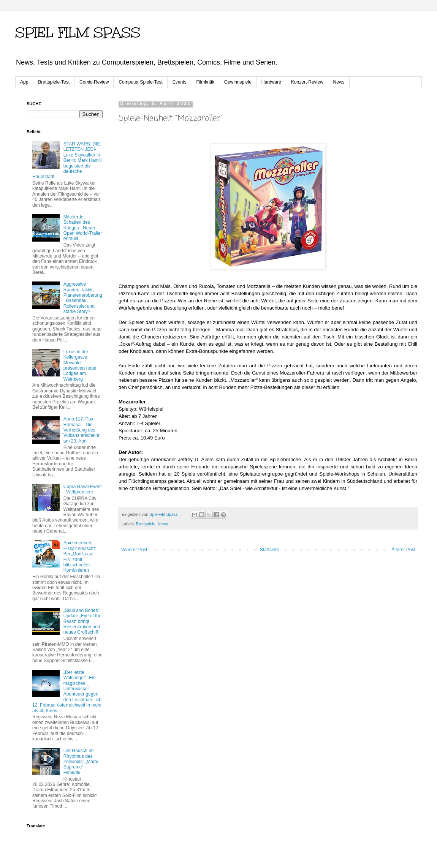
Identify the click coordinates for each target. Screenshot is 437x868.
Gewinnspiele (238, 82)
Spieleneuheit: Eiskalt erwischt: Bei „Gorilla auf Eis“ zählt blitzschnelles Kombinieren (80, 557)
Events (180, 82)
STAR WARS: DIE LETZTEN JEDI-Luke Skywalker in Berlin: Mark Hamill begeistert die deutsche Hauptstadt (67, 160)
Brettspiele (146, 524)
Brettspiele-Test (54, 82)
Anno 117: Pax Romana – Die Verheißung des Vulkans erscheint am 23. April (81, 430)
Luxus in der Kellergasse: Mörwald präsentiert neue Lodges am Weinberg (80, 365)
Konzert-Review (307, 82)
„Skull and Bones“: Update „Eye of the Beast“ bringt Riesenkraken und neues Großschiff (82, 621)
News (339, 82)
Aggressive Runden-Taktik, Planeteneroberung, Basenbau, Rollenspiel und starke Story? (83, 298)
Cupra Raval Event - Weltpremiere (83, 489)
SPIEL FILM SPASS (78, 33)
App (24, 82)
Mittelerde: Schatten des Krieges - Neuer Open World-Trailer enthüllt (83, 228)
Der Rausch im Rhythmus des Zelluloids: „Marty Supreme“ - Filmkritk (81, 762)
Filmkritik (205, 82)
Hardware (271, 82)
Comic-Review (94, 82)
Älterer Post (403, 550)
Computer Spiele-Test (140, 82)
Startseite (270, 550)
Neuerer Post (134, 550)
